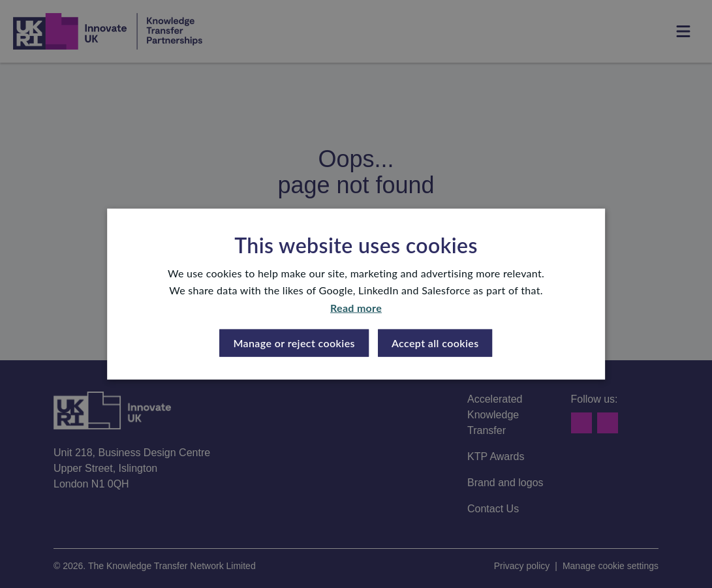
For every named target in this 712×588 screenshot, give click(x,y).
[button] (294, 343)
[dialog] (356, 294)
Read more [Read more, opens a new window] (356, 307)
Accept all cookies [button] (435, 343)
